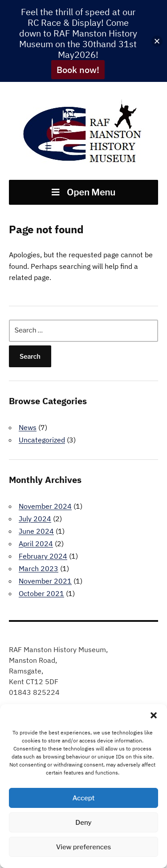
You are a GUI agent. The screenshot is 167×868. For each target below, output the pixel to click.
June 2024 (36, 531)
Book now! (78, 70)
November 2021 (45, 581)
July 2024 (35, 519)
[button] (154, 715)
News (28, 427)
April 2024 (36, 544)
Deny (83, 823)
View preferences (84, 847)
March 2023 (39, 568)
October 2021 (41, 593)
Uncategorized (42, 440)
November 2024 (45, 506)
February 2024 (43, 556)
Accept (83, 798)
